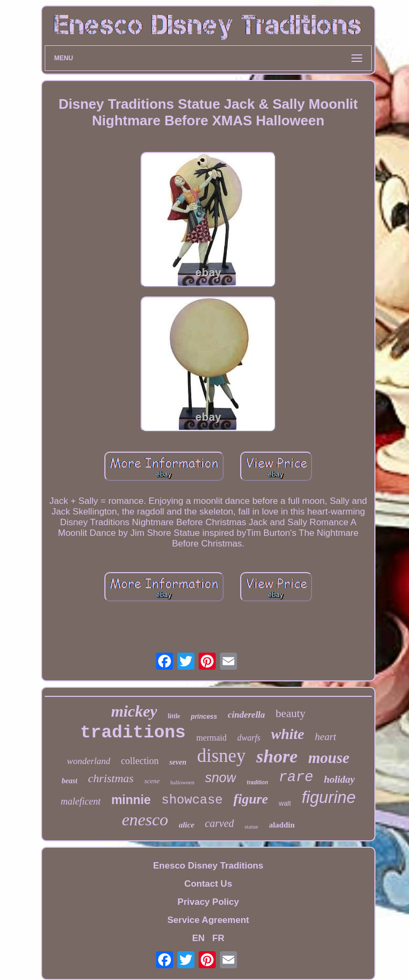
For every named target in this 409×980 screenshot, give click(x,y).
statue (251, 826)
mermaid (212, 738)
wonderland (89, 761)
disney (221, 756)
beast (70, 781)
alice (187, 825)
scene (152, 781)
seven (178, 762)
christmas (111, 778)
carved (219, 823)
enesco (145, 820)
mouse (329, 758)
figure (251, 799)
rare (296, 777)
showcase (192, 800)
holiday (339, 779)
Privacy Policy (208, 902)
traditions (133, 733)
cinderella (247, 715)
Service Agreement (208, 920)
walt (285, 803)
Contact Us (208, 884)
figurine (329, 797)
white (288, 734)
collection (140, 761)
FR (219, 938)
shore (277, 756)
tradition (257, 782)
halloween (182, 782)
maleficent (81, 801)
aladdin (282, 825)
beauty (291, 713)
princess (204, 717)
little (174, 716)
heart (325, 737)
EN (199, 938)
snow (220, 777)
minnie (131, 800)
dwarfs (249, 738)
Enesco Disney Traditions (208, 866)
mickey (134, 711)
